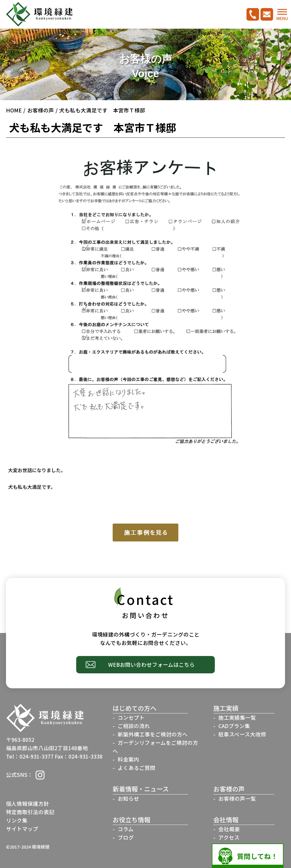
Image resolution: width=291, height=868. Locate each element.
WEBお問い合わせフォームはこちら (151, 665)
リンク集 (17, 820)
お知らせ (128, 798)
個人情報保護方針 (27, 804)
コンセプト (131, 717)
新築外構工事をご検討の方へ (153, 734)
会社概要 (229, 829)
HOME (14, 110)
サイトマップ (22, 829)
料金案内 (128, 759)
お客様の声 (41, 110)
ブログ (126, 837)
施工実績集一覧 (237, 717)
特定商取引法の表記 (30, 812)
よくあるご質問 (137, 768)
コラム (126, 829)
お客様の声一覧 (237, 798)
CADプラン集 (234, 726)
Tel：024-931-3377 (30, 756)
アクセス (229, 837)
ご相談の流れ (134, 726)
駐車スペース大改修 (242, 734)
